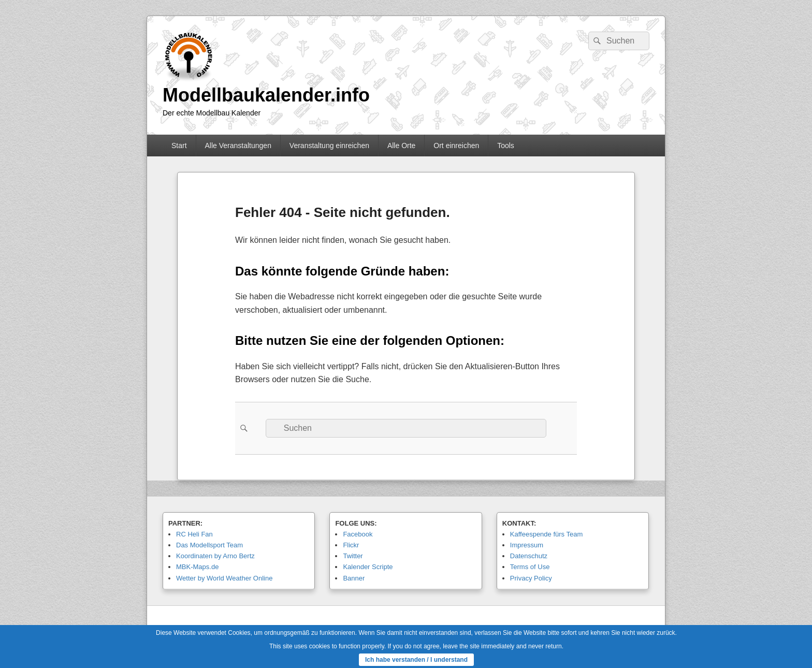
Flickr (351, 545)
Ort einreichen (456, 146)
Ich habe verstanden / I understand (416, 660)
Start (179, 146)
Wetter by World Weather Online (224, 578)
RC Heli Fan (194, 534)
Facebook (358, 534)
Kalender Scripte (368, 567)
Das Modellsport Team (209, 545)
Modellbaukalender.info (266, 95)
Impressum (527, 545)
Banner (354, 578)
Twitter (353, 556)
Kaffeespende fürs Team (546, 534)
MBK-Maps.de (197, 567)
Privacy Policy (531, 578)
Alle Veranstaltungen (238, 146)
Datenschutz (529, 556)
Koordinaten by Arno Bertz (215, 556)
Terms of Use (530, 567)
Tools (506, 146)
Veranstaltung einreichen (329, 146)
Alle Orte (401, 146)
